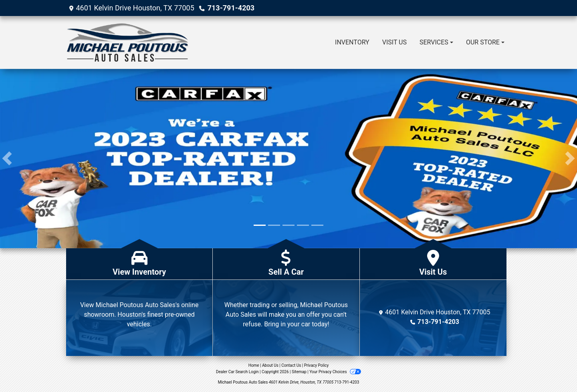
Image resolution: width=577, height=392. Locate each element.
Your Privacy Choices (335, 372)
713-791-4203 (231, 8)
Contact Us (291, 365)
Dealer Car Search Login (237, 372)
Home (254, 365)
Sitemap (299, 372)
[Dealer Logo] (127, 42)
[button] (7, 159)
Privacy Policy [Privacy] (317, 365)
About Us (270, 365)
